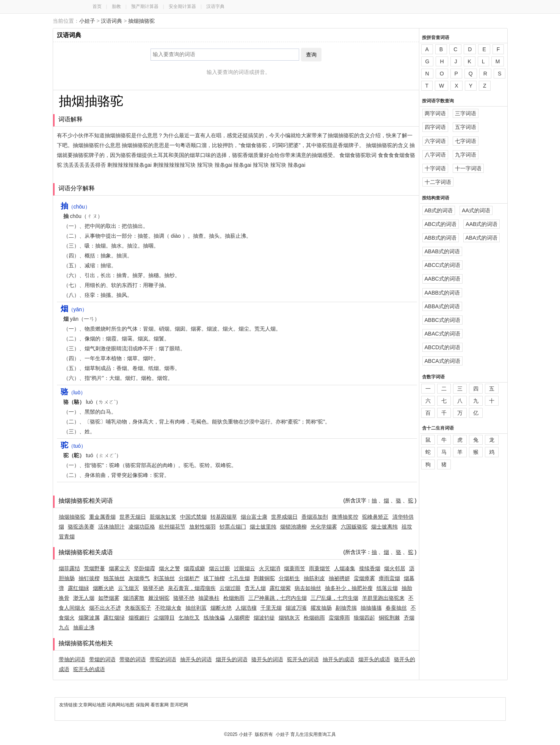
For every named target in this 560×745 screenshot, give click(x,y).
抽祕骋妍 (339, 578)
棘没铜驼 (159, 598)
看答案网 (160, 705)
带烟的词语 (102, 659)
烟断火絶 (104, 588)
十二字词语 (438, 182)
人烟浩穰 (246, 608)
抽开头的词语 (196, 659)
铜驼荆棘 (389, 618)
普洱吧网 (179, 705)
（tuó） (73, 446)
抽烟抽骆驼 (141, 21)
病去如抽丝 (308, 588)
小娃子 (87, 21)
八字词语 (435, 155)
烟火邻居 (395, 568)
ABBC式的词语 (442, 320)
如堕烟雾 (109, 598)
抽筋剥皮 (314, 578)
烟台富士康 (254, 517)
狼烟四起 (364, 618)
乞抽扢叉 (189, 618)
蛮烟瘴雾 (364, 578)
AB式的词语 (439, 210)
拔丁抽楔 (214, 578)
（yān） (74, 309)
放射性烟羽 (202, 527)
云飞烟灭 (129, 588)
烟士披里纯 (263, 527)
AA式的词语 (476, 210)
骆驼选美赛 (81, 527)
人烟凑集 (345, 568)
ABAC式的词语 (442, 334)
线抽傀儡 (214, 618)
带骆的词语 (133, 659)
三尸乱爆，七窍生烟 (334, 598)
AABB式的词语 (442, 293)
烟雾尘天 (119, 568)
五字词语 (466, 127)
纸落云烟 (387, 588)
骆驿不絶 (154, 588)
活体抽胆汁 (111, 527)
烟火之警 (169, 568)
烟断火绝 (221, 608)
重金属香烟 (102, 517)
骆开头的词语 (267, 659)
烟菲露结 (69, 568)
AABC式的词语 (442, 279)
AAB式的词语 (482, 224)
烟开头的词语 (232, 659)
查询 (311, 55)
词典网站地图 (121, 705)
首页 (97, 6)
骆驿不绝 (184, 598)
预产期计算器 (145, 6)
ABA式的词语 (482, 238)
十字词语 (435, 168)
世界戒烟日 (284, 517)
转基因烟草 (224, 517)
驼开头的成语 (89, 669)
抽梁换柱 (209, 598)
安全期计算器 (182, 6)
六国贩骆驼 (354, 527)
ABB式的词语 (441, 238)
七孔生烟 (239, 578)
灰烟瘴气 (139, 578)
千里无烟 (271, 608)
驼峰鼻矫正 (375, 517)
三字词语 (466, 113)
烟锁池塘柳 (293, 527)
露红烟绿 (114, 618)
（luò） (73, 392)
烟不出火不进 (105, 608)
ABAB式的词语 (442, 251)
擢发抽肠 (321, 608)
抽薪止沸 (84, 627)
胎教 (116, 6)
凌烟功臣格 (142, 527)
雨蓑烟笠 (320, 568)
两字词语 (435, 113)
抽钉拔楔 (89, 578)
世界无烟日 (133, 517)
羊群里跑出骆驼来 (383, 598)
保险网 (143, 705)
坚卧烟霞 (144, 568)
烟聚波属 (89, 618)
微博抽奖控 (345, 517)
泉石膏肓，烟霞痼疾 (192, 588)
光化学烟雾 (324, 527)
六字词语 (435, 141)
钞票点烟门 (233, 527)
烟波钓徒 (264, 618)
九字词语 (466, 155)
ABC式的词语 (441, 224)
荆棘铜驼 (264, 578)
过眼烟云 (245, 568)
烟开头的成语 (374, 659)
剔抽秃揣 (346, 608)
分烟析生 (289, 578)
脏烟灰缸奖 (163, 517)
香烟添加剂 (315, 517)
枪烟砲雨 (314, 618)
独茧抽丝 (114, 578)
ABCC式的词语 (443, 265)
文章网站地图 (93, 705)
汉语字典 (215, 6)
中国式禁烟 (193, 517)
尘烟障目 (164, 618)
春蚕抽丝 (396, 608)
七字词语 (466, 141)
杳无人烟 (255, 588)
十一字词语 (468, 168)
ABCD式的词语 (443, 347)
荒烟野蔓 (94, 568)
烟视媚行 (139, 618)
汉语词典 (111, 21)
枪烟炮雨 (234, 598)
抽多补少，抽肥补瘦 (349, 588)
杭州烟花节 (172, 527)
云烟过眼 (230, 588)
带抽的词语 (72, 659)
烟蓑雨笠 (295, 568)
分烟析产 (189, 578)
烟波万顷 (296, 608)
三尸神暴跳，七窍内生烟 (278, 598)
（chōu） (75, 207)
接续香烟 (370, 568)
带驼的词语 (163, 659)
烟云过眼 (220, 568)
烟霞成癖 (195, 568)
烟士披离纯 (384, 527)
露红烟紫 (280, 588)
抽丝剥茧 (196, 608)
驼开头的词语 (303, 659)
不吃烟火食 (168, 608)
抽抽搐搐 (371, 608)
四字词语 (435, 127)
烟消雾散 (134, 598)
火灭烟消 (270, 568)
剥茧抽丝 (164, 578)
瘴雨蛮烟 (389, 578)
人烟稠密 (239, 618)
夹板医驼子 (138, 608)
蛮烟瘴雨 (339, 618)
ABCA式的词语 (442, 361)
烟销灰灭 (289, 618)
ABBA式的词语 (442, 306)
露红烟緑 (78, 588)
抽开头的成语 (339, 659)
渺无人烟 (84, 598)
